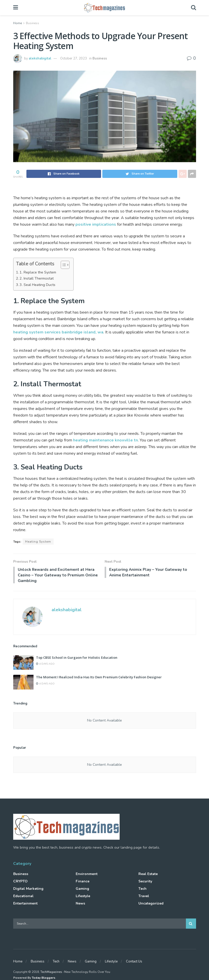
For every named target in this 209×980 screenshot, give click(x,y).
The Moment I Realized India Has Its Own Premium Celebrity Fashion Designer (99, 678)
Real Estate (148, 875)
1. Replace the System (38, 272)
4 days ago (45, 665)
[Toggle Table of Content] (63, 265)
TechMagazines (51, 973)
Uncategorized (151, 904)
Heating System (38, 542)
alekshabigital (40, 58)
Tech (142, 890)
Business (33, 23)
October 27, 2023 (74, 58)
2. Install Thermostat (37, 278)
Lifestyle (83, 897)
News (80, 904)
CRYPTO (20, 882)
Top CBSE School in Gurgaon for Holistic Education (77, 659)
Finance (83, 882)
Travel (144, 897)
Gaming (82, 890)
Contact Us (134, 962)
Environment (87, 875)
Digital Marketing (28, 890)
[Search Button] (191, 925)
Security (145, 882)
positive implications (96, 224)
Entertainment (25, 904)
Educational (23, 897)
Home (18, 23)
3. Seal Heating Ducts (37, 285)
